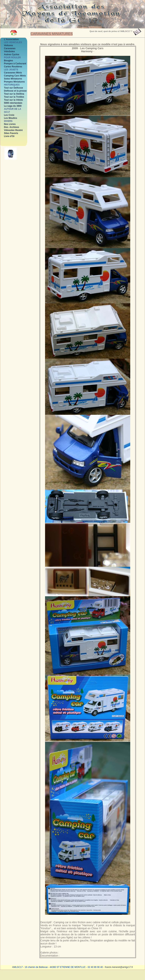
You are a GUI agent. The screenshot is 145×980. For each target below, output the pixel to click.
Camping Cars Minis (15, 76)
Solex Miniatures (13, 79)
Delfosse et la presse (15, 91)
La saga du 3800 (13, 106)
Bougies (8, 61)
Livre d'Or (9, 136)
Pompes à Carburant (15, 64)
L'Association (11, 39)
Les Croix (9, 115)
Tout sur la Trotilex (14, 97)
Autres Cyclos (12, 54)
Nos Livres (10, 124)
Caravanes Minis (13, 73)
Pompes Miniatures (14, 82)
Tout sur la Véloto (13, 100)
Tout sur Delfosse (13, 88)
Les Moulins (11, 118)
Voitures (8, 45)
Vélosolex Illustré (13, 130)
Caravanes (10, 48)
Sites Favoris (11, 133)
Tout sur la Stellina (14, 94)
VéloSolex (9, 51)
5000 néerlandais (13, 103)
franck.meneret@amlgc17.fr (119, 967)
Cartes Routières (13, 67)
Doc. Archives (12, 127)
